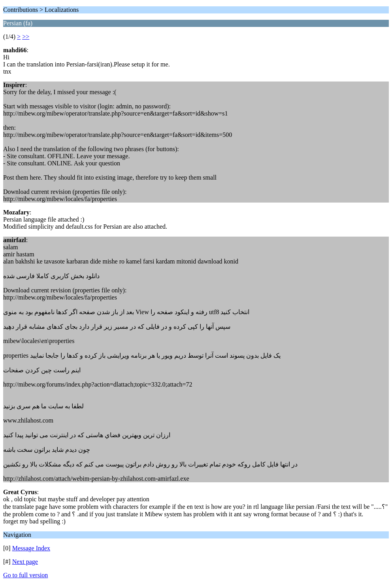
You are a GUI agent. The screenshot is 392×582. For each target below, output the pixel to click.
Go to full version (25, 575)
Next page (25, 562)
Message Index (31, 548)
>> (26, 37)
